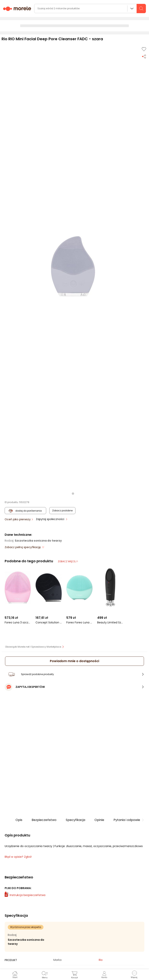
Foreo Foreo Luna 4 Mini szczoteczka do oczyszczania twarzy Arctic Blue (79, 623)
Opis (19, 820)
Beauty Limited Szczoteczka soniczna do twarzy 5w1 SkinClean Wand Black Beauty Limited (110, 623)
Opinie (99, 820)
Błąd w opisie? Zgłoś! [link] (18, 857)
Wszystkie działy (132, 9)
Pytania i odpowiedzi (129, 820)
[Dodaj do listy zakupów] (144, 49)
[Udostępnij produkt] (144, 56)
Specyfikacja (75, 820)
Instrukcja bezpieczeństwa (25, 895)
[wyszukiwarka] (90, 9)
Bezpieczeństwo (44, 820)
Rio (101, 960)
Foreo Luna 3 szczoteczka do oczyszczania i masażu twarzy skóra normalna (18, 623)
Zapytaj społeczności (50, 519)
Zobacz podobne (62, 511)
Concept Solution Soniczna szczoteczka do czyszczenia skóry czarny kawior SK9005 (49, 623)
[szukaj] (141, 9)
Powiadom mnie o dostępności (74, 661)
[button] (73, 266)
